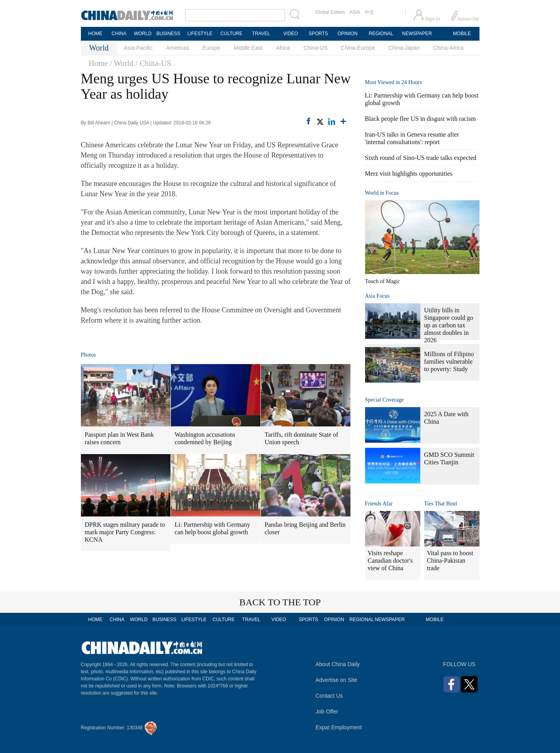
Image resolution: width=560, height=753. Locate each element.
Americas (178, 48)
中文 (369, 12)
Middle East (248, 48)
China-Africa (449, 48)
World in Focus (382, 193)
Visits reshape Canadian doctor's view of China (390, 561)
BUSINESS (168, 34)
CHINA (119, 34)
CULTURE (232, 34)
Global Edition (331, 12)
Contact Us (329, 696)
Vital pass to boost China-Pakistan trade (450, 561)
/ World (122, 63)
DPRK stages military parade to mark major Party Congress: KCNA (125, 532)
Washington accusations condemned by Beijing (205, 438)
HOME (96, 34)
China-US (316, 48)
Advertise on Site (337, 680)
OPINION (347, 34)
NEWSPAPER (417, 34)
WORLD (143, 34)
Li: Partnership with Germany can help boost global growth (213, 528)
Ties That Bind (441, 504)
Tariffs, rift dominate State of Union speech (302, 438)
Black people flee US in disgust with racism (420, 119)
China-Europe (358, 48)
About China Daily (338, 664)
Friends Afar (379, 504)
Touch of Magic (383, 281)
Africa (283, 48)
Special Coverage (384, 400)
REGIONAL (381, 34)
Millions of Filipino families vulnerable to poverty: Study (449, 361)
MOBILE (462, 34)
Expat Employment (339, 727)
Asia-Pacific (138, 48)
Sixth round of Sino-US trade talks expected (421, 158)
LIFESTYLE (200, 34)
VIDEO (291, 34)
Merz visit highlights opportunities (409, 174)
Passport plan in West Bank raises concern (119, 438)
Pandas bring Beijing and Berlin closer (305, 528)
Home (98, 63)
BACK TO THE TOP (280, 602)
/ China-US (153, 63)
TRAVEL (261, 34)
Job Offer (327, 712)
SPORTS (318, 34)
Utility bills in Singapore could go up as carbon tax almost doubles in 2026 (449, 325)
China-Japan (404, 48)
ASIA (355, 12)
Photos (88, 355)
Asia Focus (377, 296)
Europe (211, 48)
